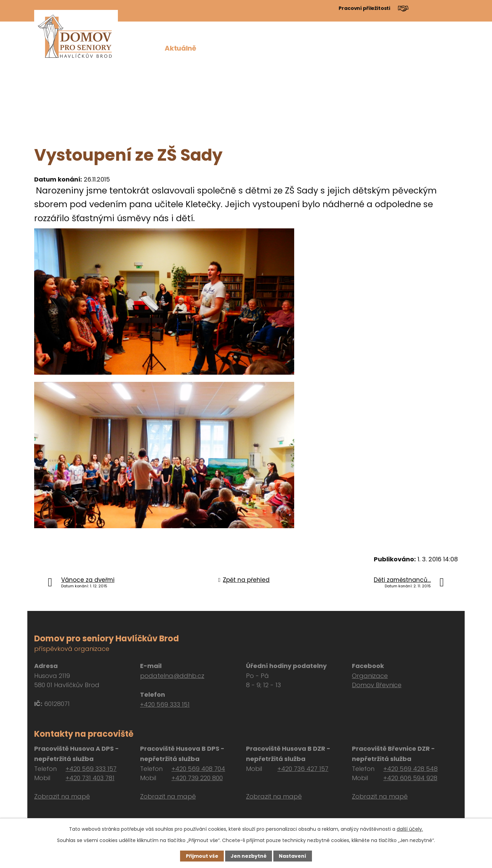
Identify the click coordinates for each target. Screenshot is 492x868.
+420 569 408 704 (198, 769)
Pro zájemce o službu (269, 48)
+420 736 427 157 (303, 769)
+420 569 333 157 (91, 769)
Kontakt (444, 48)
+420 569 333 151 (165, 704)
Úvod (147, 48)
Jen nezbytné (249, 856)
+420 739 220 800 (197, 778)
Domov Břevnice (377, 685)
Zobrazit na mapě (62, 796)
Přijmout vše (202, 856)
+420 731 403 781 (90, 778)
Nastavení (292, 856)
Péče (322, 48)
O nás (215, 48)
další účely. (410, 829)
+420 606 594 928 (410, 778)
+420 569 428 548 (411, 769)
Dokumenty (359, 48)
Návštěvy (404, 48)
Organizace (370, 676)
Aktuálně (180, 48)
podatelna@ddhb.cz (172, 676)
